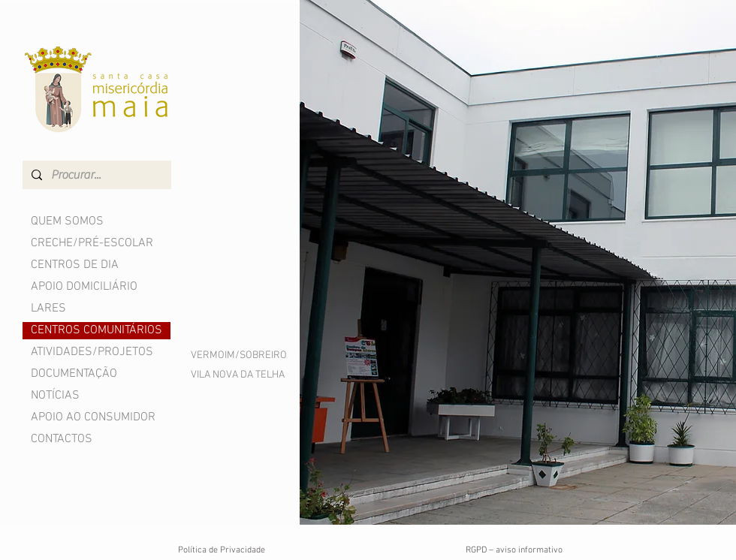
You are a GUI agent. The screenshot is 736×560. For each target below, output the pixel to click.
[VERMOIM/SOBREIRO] (239, 355)
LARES (48, 309)
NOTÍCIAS (55, 396)
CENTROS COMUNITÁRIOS (97, 330)
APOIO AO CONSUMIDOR (93, 417)
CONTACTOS (62, 439)
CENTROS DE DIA (75, 265)
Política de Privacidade (222, 550)
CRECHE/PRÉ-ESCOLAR (92, 243)
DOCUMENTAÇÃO (74, 374)
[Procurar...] (95, 175)
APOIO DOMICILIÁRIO (84, 287)
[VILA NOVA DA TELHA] (239, 375)
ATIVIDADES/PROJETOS (92, 352)
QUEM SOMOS (67, 221)
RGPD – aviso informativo (514, 550)
